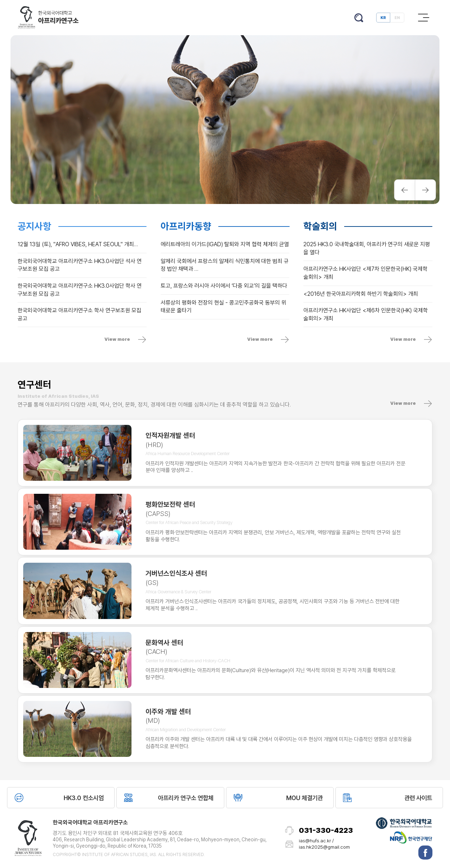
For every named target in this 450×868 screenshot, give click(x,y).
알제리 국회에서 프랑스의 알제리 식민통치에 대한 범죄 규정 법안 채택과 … (225, 265)
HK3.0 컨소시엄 (84, 798)
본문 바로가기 (0, 0)
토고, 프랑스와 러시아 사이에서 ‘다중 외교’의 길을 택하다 (224, 286)
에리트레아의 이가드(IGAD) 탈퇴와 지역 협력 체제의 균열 (225, 244)
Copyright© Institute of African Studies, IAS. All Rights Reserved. (129, 855)
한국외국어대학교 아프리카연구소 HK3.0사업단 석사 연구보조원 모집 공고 (80, 265)
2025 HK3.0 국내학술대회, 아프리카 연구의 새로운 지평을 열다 (367, 248)
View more (117, 339)
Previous (405, 190)
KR (383, 18)
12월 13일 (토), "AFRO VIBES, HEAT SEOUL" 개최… (78, 244)
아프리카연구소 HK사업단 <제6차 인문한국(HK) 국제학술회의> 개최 (366, 314)
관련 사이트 (418, 798)
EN (397, 18)
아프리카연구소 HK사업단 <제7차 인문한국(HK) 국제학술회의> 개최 (365, 273)
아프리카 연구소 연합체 (186, 798)
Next (425, 190)
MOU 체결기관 (304, 798)
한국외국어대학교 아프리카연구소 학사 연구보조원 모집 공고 (79, 314)
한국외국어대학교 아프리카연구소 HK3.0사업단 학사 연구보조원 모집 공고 (80, 290)
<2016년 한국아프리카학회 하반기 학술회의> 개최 (361, 294)
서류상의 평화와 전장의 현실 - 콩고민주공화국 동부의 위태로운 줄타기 (223, 307)
